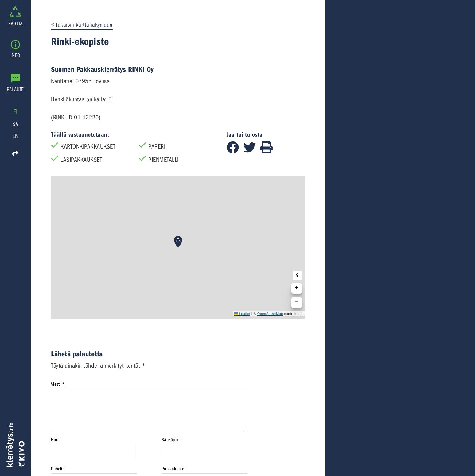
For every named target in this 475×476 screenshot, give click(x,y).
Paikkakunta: (173, 469)
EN (16, 136)
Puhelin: (58, 469)
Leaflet (242, 314)
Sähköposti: (172, 440)
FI (16, 112)
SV (15, 124)
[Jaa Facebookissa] (235, 151)
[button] (178, 242)
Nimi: (56, 440)
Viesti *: (58, 384)
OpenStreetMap (270, 314)
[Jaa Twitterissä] (252, 151)
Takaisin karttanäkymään (84, 25)
